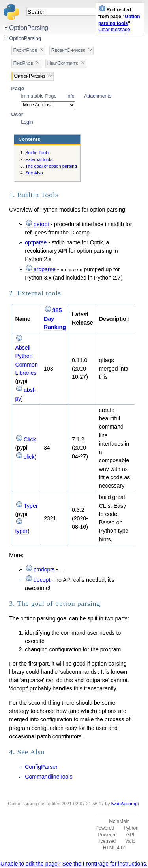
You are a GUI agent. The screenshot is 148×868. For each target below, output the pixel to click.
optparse (36, 242)
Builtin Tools (37, 153)
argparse (45, 269)
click (29, 457)
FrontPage (25, 50)
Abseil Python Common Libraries (26, 360)
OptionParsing (29, 28)
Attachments (98, 96)
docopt (42, 580)
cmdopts (44, 569)
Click (30, 439)
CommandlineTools (49, 777)
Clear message (114, 30)
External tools (39, 159)
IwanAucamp (125, 804)
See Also (34, 173)
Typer (31, 506)
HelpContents (63, 63)
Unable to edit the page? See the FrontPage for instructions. (74, 864)
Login (27, 122)
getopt (41, 224)
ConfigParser (41, 767)
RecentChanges (68, 50)
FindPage (23, 63)
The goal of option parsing (51, 166)
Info (70, 96)
